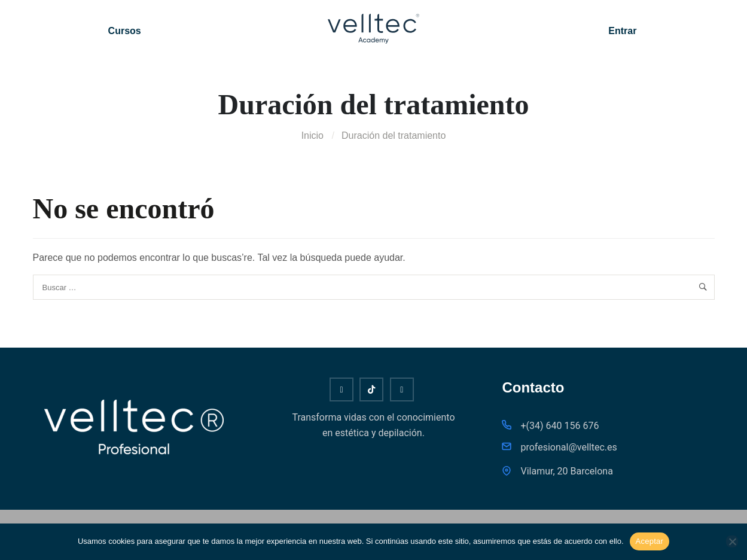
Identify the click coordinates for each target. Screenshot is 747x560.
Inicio (312, 136)
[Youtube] (342, 389)
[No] (732, 541)
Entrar (622, 31)
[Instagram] (402, 389)
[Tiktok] (371, 389)
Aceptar (650, 541)
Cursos (125, 31)
